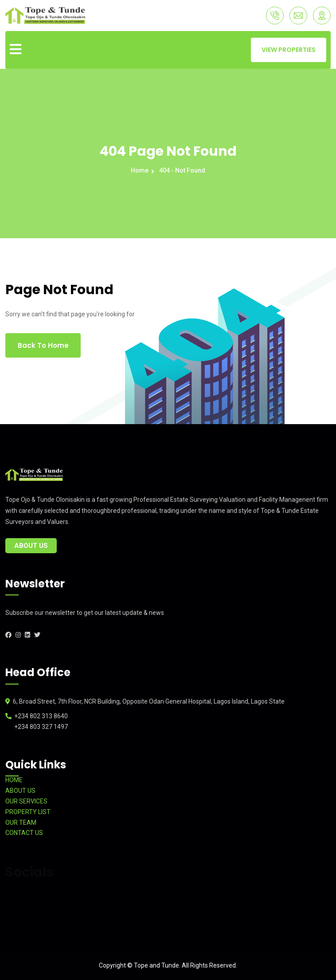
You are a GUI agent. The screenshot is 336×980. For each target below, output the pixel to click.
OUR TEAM (21, 823)
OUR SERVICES (26, 801)
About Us (31, 546)
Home (141, 170)
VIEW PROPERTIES (289, 50)
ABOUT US (20, 791)
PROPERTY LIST (28, 812)
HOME (14, 780)
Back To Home (43, 345)
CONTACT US (24, 833)
